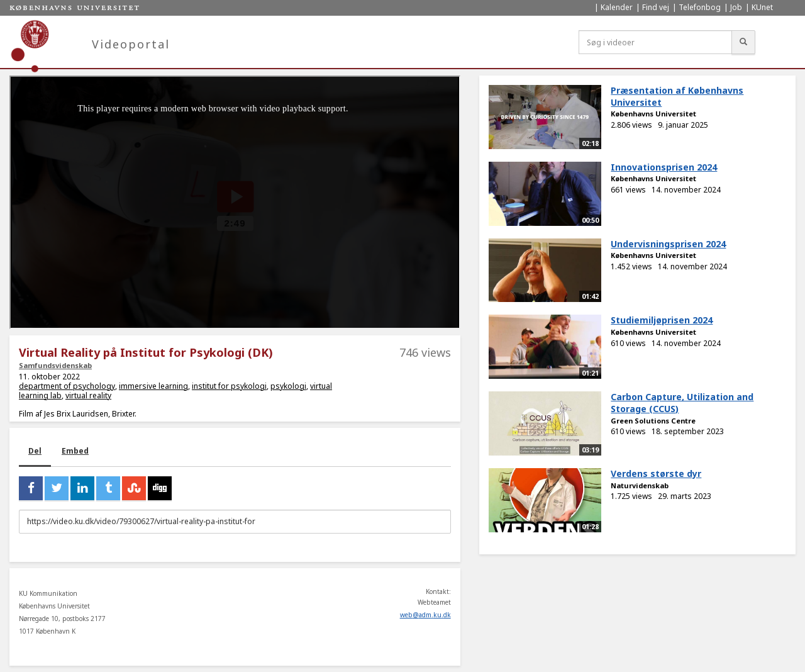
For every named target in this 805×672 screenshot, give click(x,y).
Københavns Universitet (653, 114)
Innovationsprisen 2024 (664, 167)
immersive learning (153, 386)
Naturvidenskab (640, 485)
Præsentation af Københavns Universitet (677, 96)
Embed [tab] (75, 451)
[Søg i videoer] (655, 42)
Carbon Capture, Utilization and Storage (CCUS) (682, 403)
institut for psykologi (229, 386)
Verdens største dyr (656, 473)
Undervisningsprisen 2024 (668, 244)
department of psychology (67, 386)
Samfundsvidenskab (55, 365)
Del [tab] (35, 451)
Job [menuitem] (736, 7)
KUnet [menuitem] (762, 7)
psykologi (288, 386)
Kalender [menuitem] (617, 7)
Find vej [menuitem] (656, 7)
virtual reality (88, 395)
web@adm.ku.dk (425, 615)
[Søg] (743, 42)
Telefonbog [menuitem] (700, 7)
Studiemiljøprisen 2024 (662, 320)
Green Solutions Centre (653, 421)
